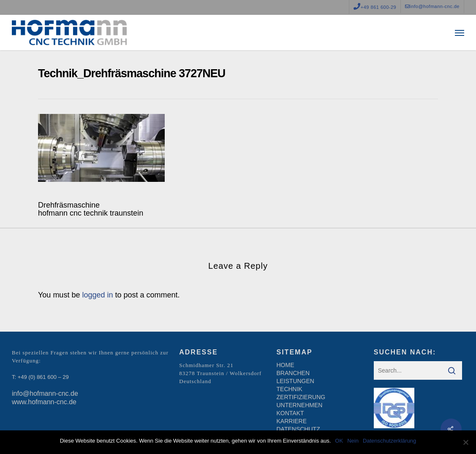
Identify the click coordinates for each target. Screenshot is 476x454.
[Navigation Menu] (460, 32)
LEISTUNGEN (295, 381)
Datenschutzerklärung (389, 441)
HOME (286, 365)
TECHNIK (290, 389)
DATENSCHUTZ (298, 429)
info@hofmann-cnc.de (45, 393)
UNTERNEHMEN (300, 405)
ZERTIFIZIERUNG (301, 397)
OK (339, 441)
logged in (97, 295)
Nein (353, 441)
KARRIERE (292, 421)
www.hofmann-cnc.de (44, 402)
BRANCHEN (293, 373)
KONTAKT (290, 413)
